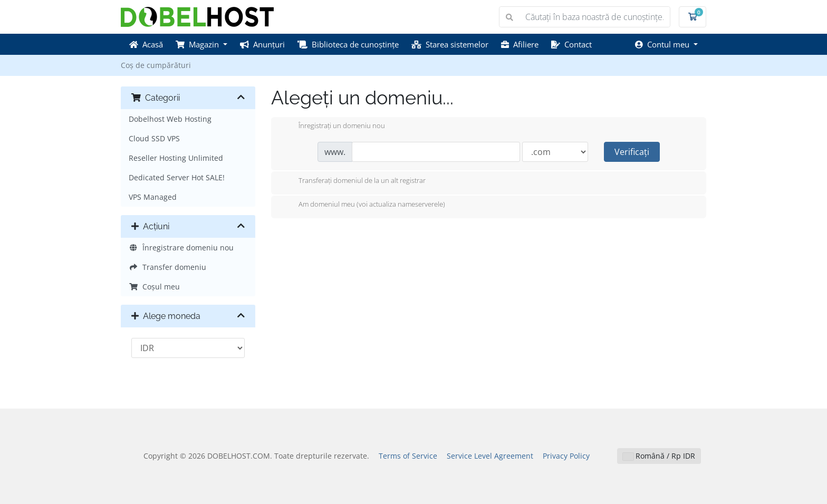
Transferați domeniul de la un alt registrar (354, 181)
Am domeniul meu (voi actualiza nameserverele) (363, 205)
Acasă (146, 44)
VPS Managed (153, 197)
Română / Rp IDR (659, 456)
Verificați (632, 152)
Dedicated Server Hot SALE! (177, 177)
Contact (571, 44)
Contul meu (663, 44)
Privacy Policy (566, 456)
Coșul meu (154, 287)
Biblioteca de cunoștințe (348, 44)
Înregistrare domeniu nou (181, 248)
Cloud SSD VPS (154, 138)
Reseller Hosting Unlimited (176, 158)
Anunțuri (262, 44)
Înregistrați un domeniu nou (333, 127)
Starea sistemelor (450, 44)
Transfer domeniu (167, 267)
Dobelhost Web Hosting (170, 119)
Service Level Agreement (490, 456)
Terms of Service (408, 456)
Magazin (198, 44)
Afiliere (520, 44)
